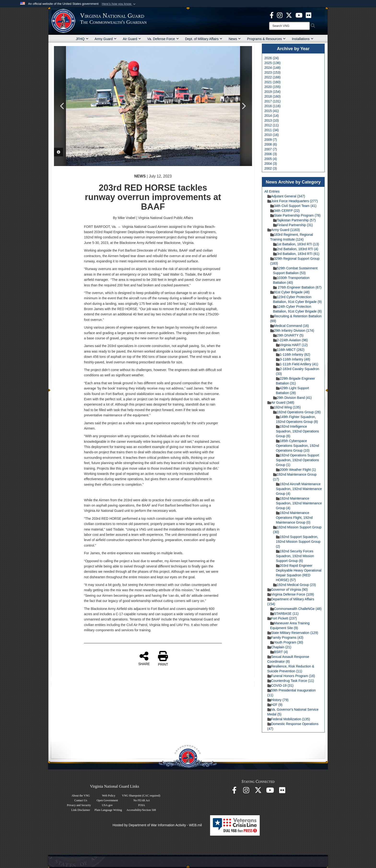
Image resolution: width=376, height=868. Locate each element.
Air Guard (132, 39)
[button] (119, 4)
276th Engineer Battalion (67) (297, 287)
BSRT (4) (279, 652)
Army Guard (106, 39)
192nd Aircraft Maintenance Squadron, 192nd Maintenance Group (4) (299, 489)
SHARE (144, 658)
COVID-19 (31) (280, 685)
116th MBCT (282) (289, 350)
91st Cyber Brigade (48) (290, 292)
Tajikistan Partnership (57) (294, 220)
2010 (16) (272, 135)
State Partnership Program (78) (296, 215)
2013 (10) (272, 120)
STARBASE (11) (284, 614)
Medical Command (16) (290, 326)
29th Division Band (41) (293, 398)
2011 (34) (272, 130)
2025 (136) (273, 63)
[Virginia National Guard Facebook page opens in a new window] (272, 15)
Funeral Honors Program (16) (291, 676)
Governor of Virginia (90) (288, 590)
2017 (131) (273, 101)
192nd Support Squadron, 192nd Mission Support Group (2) (298, 542)
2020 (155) (273, 87)
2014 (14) (272, 116)
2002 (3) (271, 168)
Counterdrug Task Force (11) (291, 681)
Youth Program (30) (287, 642)
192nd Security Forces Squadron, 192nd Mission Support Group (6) (295, 556)
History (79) (278, 700)
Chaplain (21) (279, 647)
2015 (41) (272, 111)
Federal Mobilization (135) (289, 719)
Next (244, 106)
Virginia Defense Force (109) (291, 594)
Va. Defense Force (163, 39)
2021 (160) (273, 82)
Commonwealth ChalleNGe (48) (296, 609)
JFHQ (82, 39)
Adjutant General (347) (286, 196)
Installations (303, 39)
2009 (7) (271, 140)
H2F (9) (275, 705)
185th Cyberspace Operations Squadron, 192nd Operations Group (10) (298, 446)
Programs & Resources (266, 39)
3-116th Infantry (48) (293, 359)
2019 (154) (273, 92)
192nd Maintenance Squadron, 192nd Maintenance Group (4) (299, 503)
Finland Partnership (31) (293, 225)
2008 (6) (271, 144)
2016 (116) (273, 106)
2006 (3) (271, 154)
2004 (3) (271, 164)
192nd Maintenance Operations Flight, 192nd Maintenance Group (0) (294, 518)
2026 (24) (272, 58)
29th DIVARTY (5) (288, 335)
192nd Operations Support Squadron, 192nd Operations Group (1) (298, 460)
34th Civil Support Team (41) (293, 206)
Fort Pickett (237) (282, 618)
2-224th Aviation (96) (291, 340)
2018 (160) (273, 96)
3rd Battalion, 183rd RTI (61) (296, 254)
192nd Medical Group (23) (295, 585)
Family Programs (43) (285, 638)
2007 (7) (271, 149)
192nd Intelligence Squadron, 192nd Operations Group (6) (298, 431)
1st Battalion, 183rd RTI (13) (296, 244)
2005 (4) (271, 159)
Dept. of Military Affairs (204, 39)
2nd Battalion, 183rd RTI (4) (296, 249)
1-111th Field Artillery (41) (297, 364)
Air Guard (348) (281, 402)
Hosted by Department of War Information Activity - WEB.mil (157, 825)
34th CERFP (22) (285, 211)
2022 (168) (273, 77)
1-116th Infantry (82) (293, 354)
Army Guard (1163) (284, 230)
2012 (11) (272, 125)
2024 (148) (273, 68)
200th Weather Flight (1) (296, 470)
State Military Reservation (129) (293, 633)
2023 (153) (273, 72)
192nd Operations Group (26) (297, 412)
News (235, 39)
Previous (62, 106)
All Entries (272, 191)
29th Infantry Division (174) (292, 331)
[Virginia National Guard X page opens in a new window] (289, 15)
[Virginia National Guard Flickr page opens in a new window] (308, 15)
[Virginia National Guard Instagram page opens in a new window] (280, 15)
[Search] (289, 26)
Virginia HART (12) (292, 345)
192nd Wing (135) (285, 407)
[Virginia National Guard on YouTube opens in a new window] (299, 15)
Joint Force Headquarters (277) (293, 201)
